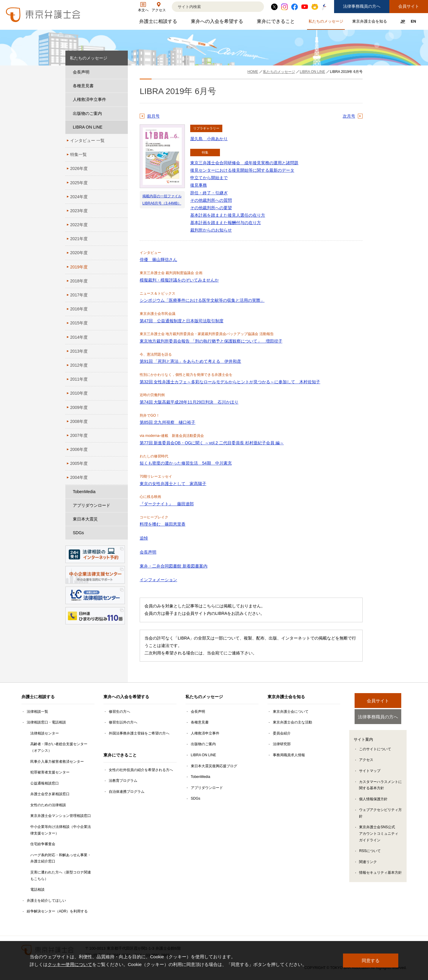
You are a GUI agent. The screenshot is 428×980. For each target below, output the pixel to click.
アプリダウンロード (92, 505)
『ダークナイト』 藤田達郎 (167, 504)
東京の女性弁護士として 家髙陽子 (173, 484)
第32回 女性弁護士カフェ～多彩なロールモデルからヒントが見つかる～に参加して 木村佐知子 (230, 382)
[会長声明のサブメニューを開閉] (122, 72)
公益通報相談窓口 (45, 783)
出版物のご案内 (87, 113)
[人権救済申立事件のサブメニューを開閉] (122, 100)
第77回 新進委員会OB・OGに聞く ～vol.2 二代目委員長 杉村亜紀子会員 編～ (212, 443)
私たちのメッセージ (327, 22)
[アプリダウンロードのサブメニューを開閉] (122, 505)
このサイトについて (375, 750)
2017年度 (79, 295)
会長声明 (148, 552)
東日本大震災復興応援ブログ (214, 766)
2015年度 (79, 323)
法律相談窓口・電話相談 (46, 722)
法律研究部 (282, 744)
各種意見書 (83, 86)
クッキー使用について (70, 964)
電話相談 (37, 890)
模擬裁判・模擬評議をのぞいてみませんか (179, 280)
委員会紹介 (282, 733)
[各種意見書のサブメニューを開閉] (122, 86)
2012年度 (79, 365)
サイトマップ (370, 772)
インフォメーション (158, 580)
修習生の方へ (119, 712)
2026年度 (79, 168)
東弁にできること (277, 23)
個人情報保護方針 (373, 800)
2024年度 (79, 197)
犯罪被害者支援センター (50, 772)
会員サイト (409, 6)
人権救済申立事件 (89, 99)
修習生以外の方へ (123, 722)
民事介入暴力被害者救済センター (57, 762)
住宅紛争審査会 (43, 844)
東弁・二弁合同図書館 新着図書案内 (174, 566)
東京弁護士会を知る (370, 22)
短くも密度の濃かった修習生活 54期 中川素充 (186, 463)
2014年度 (79, 337)
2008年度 (79, 421)
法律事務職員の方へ (362, 6)
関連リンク (368, 863)
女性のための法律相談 (48, 805)
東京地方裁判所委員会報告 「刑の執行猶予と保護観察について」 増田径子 (211, 341)
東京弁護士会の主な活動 (292, 722)
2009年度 (79, 407)
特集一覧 (78, 154)
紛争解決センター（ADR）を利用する (57, 911)
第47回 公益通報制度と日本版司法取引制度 (182, 321)
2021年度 (79, 239)
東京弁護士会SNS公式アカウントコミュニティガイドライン (379, 835)
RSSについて (370, 852)
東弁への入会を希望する (218, 23)
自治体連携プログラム (127, 792)
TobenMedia (84, 492)
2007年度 (79, 435)
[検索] (210, 7)
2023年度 (79, 211)
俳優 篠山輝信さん (158, 260)
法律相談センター (45, 733)
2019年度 (79, 267)
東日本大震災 (85, 519)
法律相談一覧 (37, 712)
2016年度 (79, 309)
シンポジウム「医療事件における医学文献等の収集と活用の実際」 (202, 300)
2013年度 (79, 351)
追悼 (144, 538)
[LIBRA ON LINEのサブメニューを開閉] (122, 127)
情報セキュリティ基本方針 (380, 874)
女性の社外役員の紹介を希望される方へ (141, 770)
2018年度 (79, 281)
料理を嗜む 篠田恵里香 (163, 524)
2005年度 (79, 463)
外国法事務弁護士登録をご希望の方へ (139, 733)
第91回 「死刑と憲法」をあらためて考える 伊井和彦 (190, 361)
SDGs (78, 533)
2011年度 (79, 379)
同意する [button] (371, 961)
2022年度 (79, 225)
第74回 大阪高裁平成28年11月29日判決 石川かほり (189, 402)
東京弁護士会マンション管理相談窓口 (61, 816)
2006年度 (79, 449)
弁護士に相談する (159, 23)
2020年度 (79, 253)
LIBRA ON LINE (88, 127)
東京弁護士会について (291, 712)
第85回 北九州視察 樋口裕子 (167, 422)
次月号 (349, 116)
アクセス (366, 761)
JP (403, 21)
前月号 (153, 116)
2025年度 (79, 183)
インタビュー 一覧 (87, 140)
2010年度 (79, 393)
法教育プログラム (123, 781)
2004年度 (79, 477)
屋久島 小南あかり (209, 139)
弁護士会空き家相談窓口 (50, 794)
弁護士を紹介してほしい (46, 901)
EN (413, 21)
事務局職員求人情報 (289, 755)
